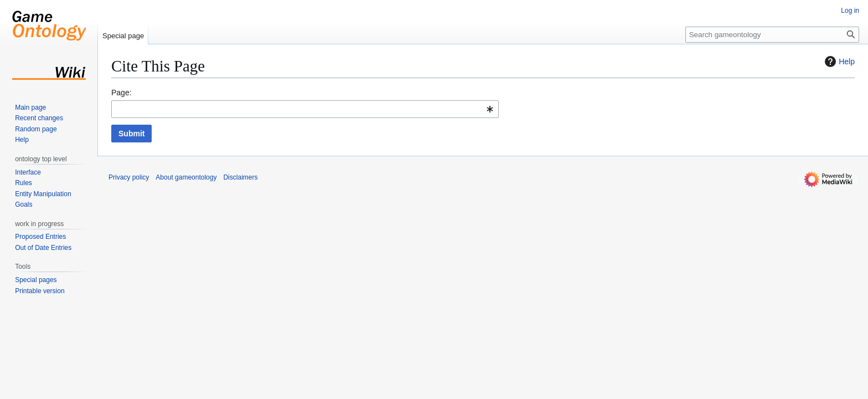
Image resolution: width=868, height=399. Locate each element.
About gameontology (186, 177)
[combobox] (305, 109)
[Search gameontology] (772, 35)
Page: (122, 93)
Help (838, 62)
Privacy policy (129, 177)
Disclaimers (240, 177)
